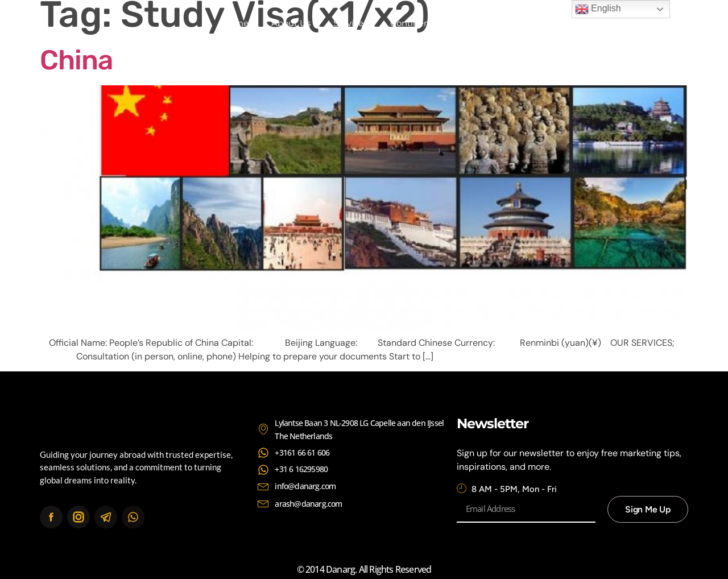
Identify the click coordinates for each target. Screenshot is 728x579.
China (76, 60)
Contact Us (483, 23)
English (598, 9)
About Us (291, 23)
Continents (413, 23)
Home (235, 23)
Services (350, 23)
